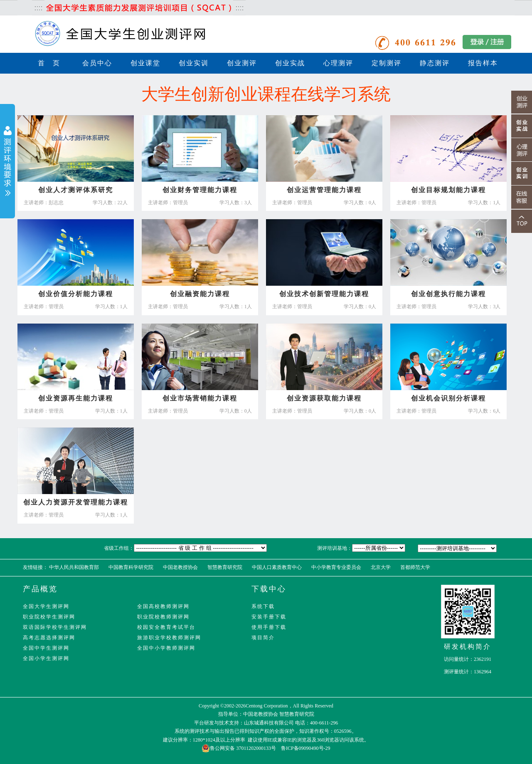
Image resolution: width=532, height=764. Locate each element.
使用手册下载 (269, 627)
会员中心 (97, 63)
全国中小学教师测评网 (166, 648)
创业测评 (242, 63)
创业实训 (194, 63)
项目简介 (263, 638)
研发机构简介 (468, 647)
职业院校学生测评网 (49, 617)
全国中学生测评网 (46, 648)
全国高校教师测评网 (163, 606)
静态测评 (435, 63)
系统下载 (263, 606)
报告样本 (483, 63)
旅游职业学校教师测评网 (169, 638)
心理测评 (338, 63)
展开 (7, 162)
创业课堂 (145, 63)
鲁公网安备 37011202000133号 (239, 748)
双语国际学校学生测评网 (55, 627)
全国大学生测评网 (46, 606)
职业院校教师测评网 (163, 617)
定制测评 (387, 63)
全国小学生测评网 (46, 658)
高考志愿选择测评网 (49, 638)
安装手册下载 (269, 617)
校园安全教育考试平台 (166, 627)
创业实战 (290, 63)
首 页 (49, 63)
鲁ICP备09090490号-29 (306, 748)
